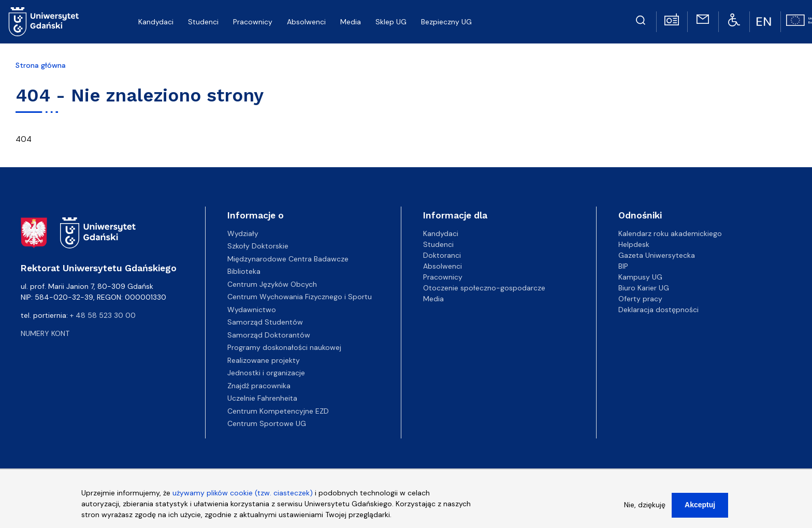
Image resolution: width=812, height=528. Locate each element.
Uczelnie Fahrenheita (262, 398)
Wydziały (243, 233)
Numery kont (45, 333)
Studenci (438, 244)
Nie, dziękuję (645, 506)
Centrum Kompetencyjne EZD (278, 411)
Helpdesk (634, 244)
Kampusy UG (640, 277)
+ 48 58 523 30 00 (103, 315)
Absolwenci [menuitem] (306, 22)
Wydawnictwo (252, 310)
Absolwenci (443, 266)
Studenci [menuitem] (203, 22)
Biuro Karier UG (644, 288)
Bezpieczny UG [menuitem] (446, 22)
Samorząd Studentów (265, 322)
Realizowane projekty (264, 360)
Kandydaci (441, 233)
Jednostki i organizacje (266, 373)
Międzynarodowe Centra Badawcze (288, 259)
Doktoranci (442, 255)
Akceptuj (700, 506)
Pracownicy (443, 277)
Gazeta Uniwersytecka (657, 255)
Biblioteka (244, 271)
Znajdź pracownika (259, 386)
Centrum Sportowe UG (267, 423)
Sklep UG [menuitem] (391, 22)
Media (433, 299)
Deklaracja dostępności (658, 310)
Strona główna (41, 65)
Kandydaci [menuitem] (156, 22)
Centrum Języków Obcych (272, 284)
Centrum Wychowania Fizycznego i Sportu (300, 297)
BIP (623, 266)
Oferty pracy (640, 299)
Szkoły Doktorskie (258, 246)
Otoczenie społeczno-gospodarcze (484, 288)
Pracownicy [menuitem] (253, 22)
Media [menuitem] (351, 22)
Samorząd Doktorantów (269, 335)
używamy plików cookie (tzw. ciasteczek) (243, 494)
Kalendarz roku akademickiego (670, 233)
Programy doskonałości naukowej (284, 347)
